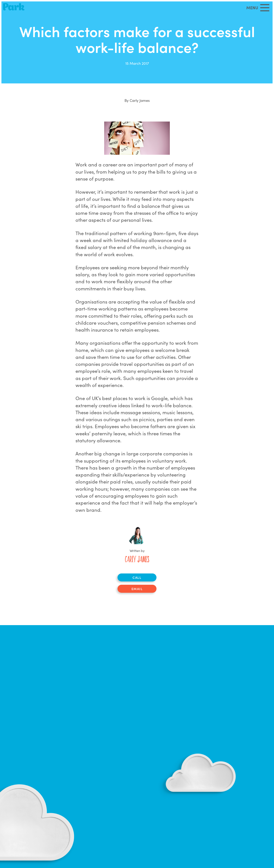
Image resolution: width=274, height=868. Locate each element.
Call (137, 577)
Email (137, 589)
